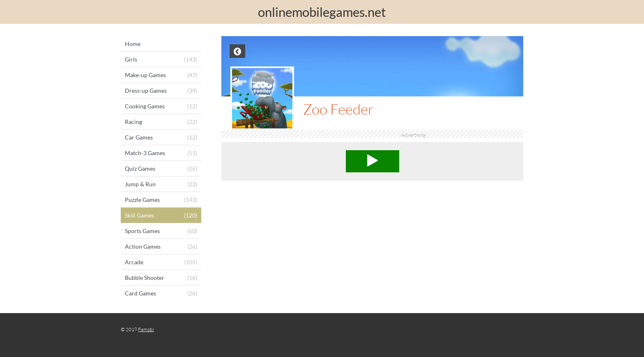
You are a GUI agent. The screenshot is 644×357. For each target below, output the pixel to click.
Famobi (146, 329)
